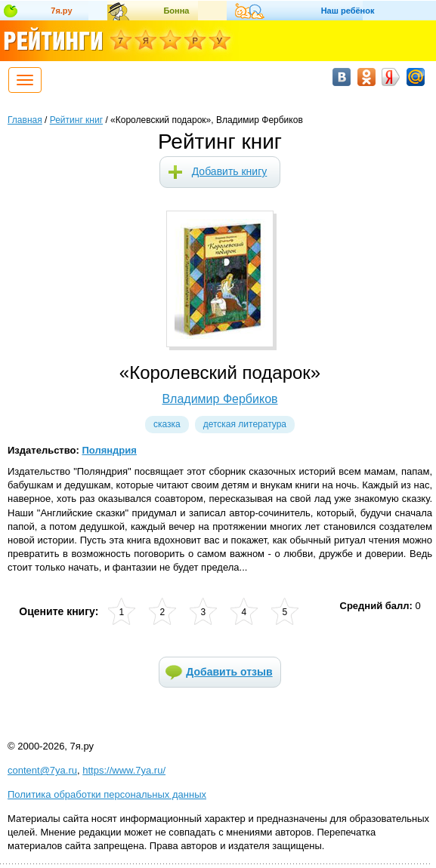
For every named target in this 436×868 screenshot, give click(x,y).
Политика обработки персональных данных (107, 794)
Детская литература (245, 424)
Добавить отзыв (229, 672)
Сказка (167, 424)
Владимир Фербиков (220, 399)
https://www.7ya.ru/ (124, 770)
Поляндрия (109, 450)
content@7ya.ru (42, 770)
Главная (25, 120)
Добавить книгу (230, 171)
